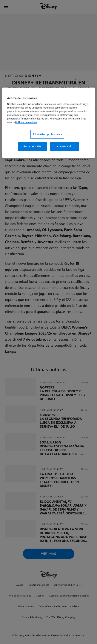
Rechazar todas (32, 147)
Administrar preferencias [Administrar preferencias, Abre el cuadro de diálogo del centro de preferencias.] (47, 134)
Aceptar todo (65, 147)
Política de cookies (26, 123)
